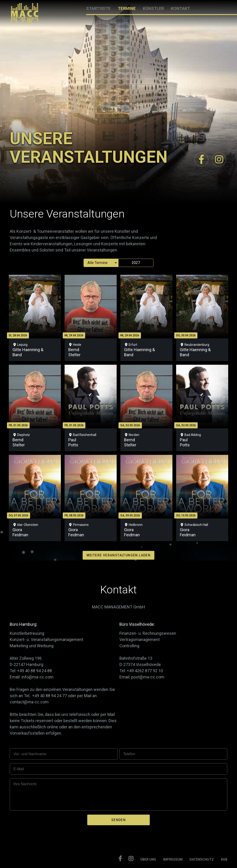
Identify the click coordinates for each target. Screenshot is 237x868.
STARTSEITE (98, 8)
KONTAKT (180, 8)
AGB (224, 859)
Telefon (129, 754)
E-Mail (19, 769)
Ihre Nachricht (25, 784)
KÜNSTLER (153, 8)
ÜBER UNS (148, 859)
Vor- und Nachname (30, 754)
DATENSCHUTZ (202, 859)
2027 (136, 263)
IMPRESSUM (173, 859)
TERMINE (127, 8)
